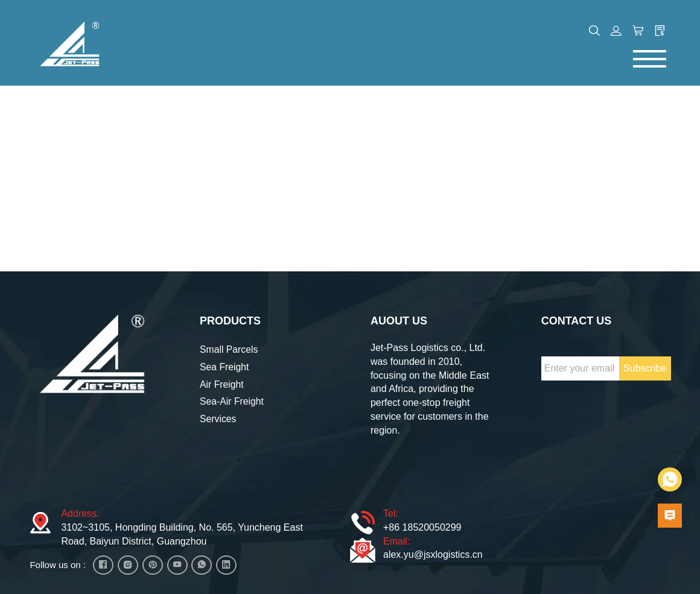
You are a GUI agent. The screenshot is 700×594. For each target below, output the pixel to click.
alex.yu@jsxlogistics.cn (433, 553)
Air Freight (222, 382)
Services (218, 417)
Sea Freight (225, 365)
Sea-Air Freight (232, 400)
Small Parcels (229, 348)
